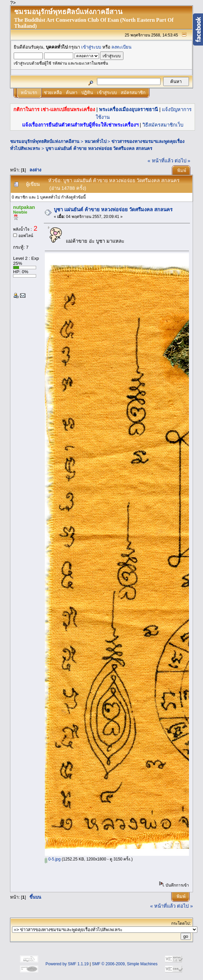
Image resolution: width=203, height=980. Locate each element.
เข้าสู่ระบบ (91, 47)
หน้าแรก (29, 93)
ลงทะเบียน (121, 47)
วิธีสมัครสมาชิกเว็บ (163, 125)
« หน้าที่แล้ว (160, 161)
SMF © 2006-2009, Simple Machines (125, 964)
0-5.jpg (53, 859)
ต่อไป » (182, 161)
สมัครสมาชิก (133, 93)
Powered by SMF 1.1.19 (67, 964)
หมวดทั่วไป (95, 141)
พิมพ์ (182, 171)
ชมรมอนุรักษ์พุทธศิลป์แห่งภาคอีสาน (45, 141)
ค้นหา (72, 93)
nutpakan (24, 207)
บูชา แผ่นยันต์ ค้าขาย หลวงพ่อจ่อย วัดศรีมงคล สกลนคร (99, 148)
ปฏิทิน (87, 93)
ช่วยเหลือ (53, 93)
